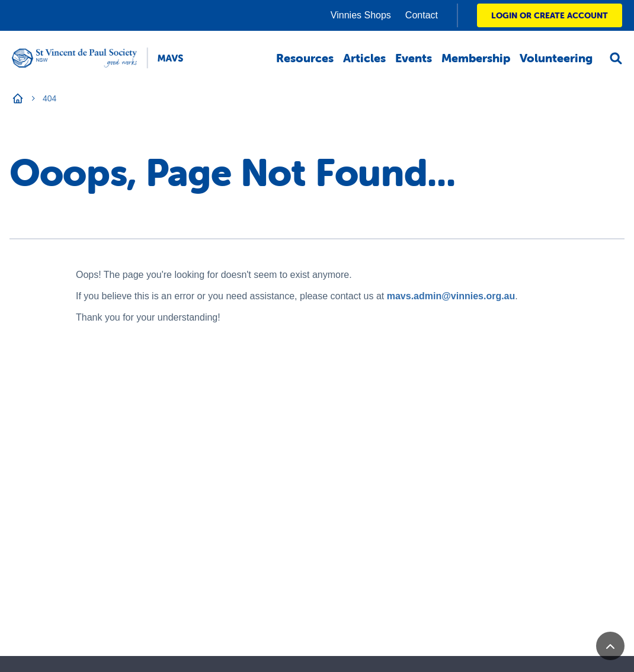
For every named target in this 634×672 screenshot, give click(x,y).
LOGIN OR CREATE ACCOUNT (550, 15)
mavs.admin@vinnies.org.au (451, 296)
